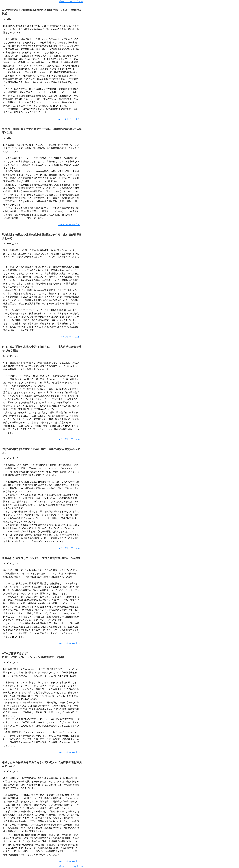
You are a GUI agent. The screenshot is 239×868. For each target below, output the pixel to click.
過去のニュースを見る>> (71, 2)
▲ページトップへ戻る (69, 119)
